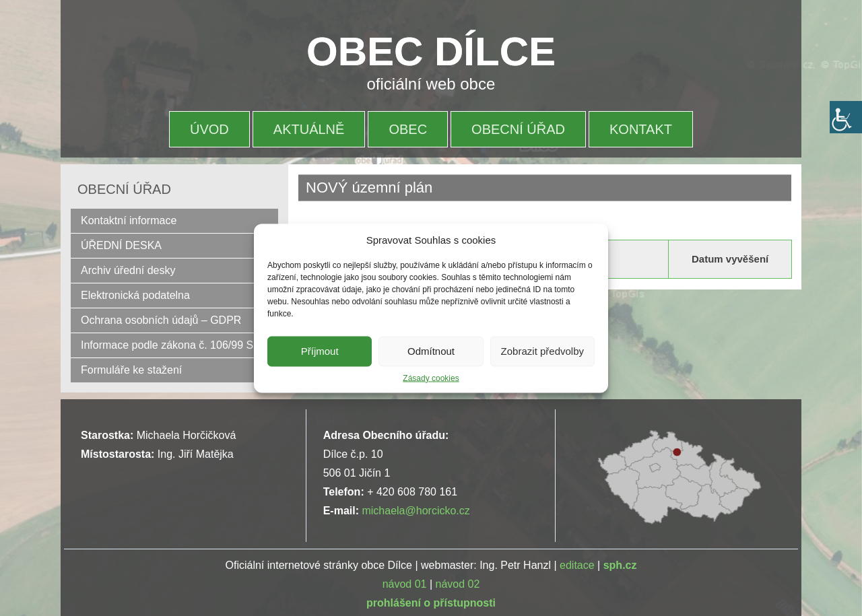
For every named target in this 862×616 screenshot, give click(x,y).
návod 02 (458, 584)
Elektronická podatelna (135, 295)
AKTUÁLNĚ (309, 129)
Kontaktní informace (129, 220)
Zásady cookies (431, 378)
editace (577, 565)
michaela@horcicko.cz (416, 511)
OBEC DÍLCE (431, 52)
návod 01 (405, 584)
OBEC (408, 129)
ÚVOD (209, 129)
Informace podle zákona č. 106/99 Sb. (172, 345)
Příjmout (320, 351)
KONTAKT (641, 129)
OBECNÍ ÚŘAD (518, 129)
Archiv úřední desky (128, 270)
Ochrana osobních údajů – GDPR (161, 320)
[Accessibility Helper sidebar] (846, 117)
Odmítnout (431, 351)
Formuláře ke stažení (131, 370)
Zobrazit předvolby (542, 351)
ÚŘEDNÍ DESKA (121, 245)
